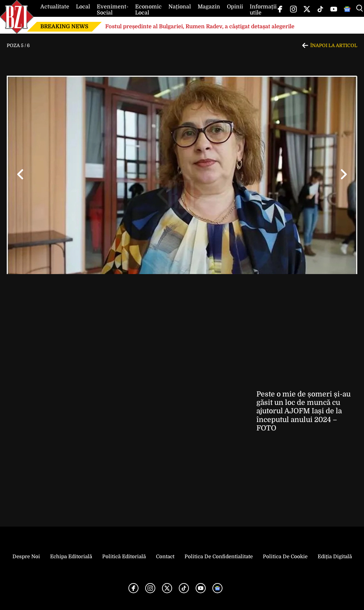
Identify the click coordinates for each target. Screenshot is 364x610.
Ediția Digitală (335, 557)
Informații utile (263, 10)
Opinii (235, 7)
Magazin (209, 7)
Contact (165, 557)
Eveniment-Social (113, 10)
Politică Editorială (124, 557)
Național (180, 7)
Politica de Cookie (285, 557)
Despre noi (26, 557)
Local (83, 7)
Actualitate (55, 7)
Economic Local (148, 10)
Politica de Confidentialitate (219, 557)
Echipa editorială (71, 557)
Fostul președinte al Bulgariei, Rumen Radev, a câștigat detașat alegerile (200, 27)
